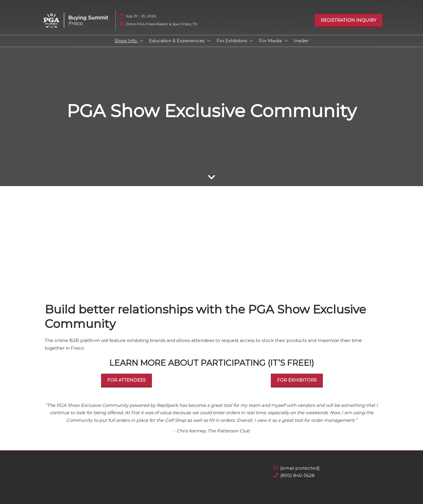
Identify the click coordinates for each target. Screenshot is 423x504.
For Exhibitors (232, 41)
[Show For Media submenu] (286, 41)
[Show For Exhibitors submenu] (251, 41)
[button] (349, 20)
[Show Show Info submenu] (141, 41)
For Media (271, 41)
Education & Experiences (177, 41)
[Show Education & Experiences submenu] (209, 41)
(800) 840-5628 (297, 475)
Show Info (126, 41)
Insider (301, 41)
